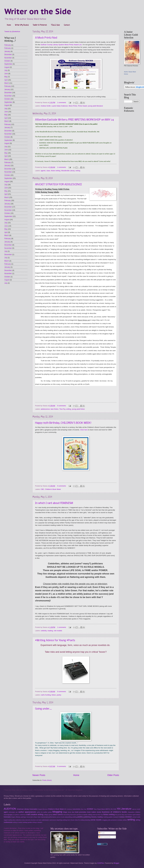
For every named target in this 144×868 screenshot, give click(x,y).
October (7, 61)
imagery (13, 817)
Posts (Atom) (47, 780)
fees (102, 815)
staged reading (8, 820)
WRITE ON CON (111, 809)
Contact (67, 25)
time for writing (80, 820)
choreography (8, 815)
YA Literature (124, 809)
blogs (65, 812)
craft (28, 814)
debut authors (58, 815)
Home (9, 25)
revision (128, 817)
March (7, 83)
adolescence (45, 409)
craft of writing (46, 695)
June (6, 74)
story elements (26, 820)
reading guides (108, 817)
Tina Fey (62, 409)
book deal (71, 812)
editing (90, 815)
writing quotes (27, 822)
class (48, 171)
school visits (136, 817)
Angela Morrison (43, 809)
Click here (84, 430)
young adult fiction (78, 409)
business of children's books (115, 812)
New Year (84, 809)
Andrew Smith (46, 106)
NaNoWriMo (76, 809)
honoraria (7, 817)
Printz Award (83, 106)
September (8, 64)
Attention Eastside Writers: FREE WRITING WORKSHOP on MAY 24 (74, 120)
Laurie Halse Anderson (60, 106)
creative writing (37, 814)
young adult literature (95, 106)
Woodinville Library (68, 171)
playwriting (68, 817)
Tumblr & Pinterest (40, 25)
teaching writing (62, 820)
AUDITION (10, 809)
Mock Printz (73, 106)
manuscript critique (32, 817)
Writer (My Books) (22, 25)
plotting (75, 817)
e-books (85, 815)
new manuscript (43, 817)
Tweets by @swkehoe (12, 32)
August (7, 67)
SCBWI (90, 809)
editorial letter (96, 815)
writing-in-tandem (37, 822)
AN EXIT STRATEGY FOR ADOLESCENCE (59, 185)
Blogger (116, 863)
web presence (112, 820)
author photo (48, 812)
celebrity (44, 631)
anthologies (12, 812)
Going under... (43, 709)
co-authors (16, 815)
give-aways (137, 815)
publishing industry (90, 817)
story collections (17, 820)
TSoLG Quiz (55, 25)
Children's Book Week (53, 489)
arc (17, 812)
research (116, 817)
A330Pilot (100, 863)
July (6, 70)
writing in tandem (18, 822)
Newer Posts (39, 775)
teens (69, 820)
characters (131, 812)
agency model (136, 809)
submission (45, 820)
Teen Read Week (99, 809)
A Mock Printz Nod (46, 38)
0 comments (61, 406)
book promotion (81, 812)
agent (6, 812)
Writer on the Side (38, 11)
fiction (54, 695)
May (6, 77)
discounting (67, 815)
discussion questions (76, 815)
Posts (102, 833)
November (8, 58)
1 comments (62, 102)
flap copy (124, 815)
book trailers (92, 812)
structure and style (36, 820)
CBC (42, 489)
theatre (73, 820)
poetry (59, 695)
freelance (130, 815)
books (99, 812)
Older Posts (113, 775)
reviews (122, 817)
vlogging (105, 820)
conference (23, 815)
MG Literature (68, 809)
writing (78, 171)
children (138, 812)
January (7, 51)
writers (125, 820)
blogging (57, 812)
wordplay (120, 820)
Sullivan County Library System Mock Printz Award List (61, 45)
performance (52, 817)
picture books (61, 817)
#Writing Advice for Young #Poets (55, 640)
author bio (40, 812)
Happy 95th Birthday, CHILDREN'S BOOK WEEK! (63, 423)
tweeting (88, 820)
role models (58, 631)
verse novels (96, 820)
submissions (53, 820)
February (8, 45)
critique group (48, 815)
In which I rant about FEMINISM (54, 503)
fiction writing (56, 171)
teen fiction (55, 409)
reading (50, 631)
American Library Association (27, 809)
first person (118, 815)
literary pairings (21, 817)
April (6, 80)
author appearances (27, 812)
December (8, 54)
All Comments (105, 837)
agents (43, 171)
